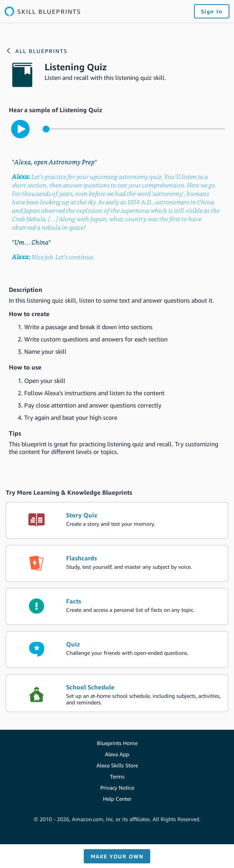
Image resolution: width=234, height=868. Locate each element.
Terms (117, 776)
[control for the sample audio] (134, 129)
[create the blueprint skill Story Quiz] (117, 520)
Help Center (117, 799)
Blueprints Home (117, 743)
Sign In (212, 11)
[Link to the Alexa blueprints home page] (43, 11)
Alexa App (117, 754)
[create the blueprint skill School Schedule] (117, 693)
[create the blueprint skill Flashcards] (117, 563)
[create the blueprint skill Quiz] (117, 649)
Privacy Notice (117, 788)
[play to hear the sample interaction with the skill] (20, 129)
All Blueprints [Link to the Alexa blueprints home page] (41, 51)
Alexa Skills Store (117, 765)
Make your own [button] (117, 856)
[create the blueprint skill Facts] (117, 606)
